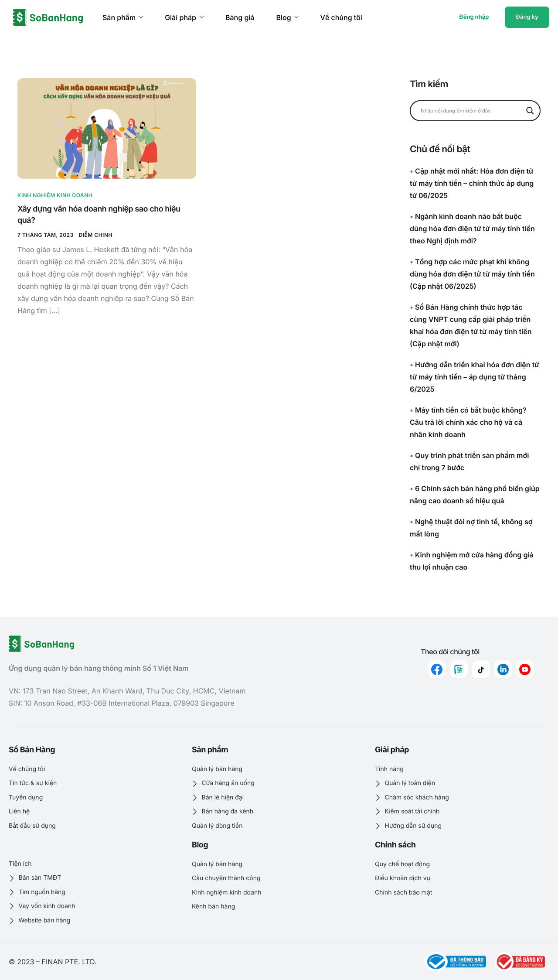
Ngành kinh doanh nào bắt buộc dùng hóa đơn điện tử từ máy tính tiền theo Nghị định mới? (472, 229)
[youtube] (525, 669)
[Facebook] (437, 669)
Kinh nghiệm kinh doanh (55, 195)
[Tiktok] (481, 669)
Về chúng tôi (341, 17)
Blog (287, 17)
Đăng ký (527, 17)
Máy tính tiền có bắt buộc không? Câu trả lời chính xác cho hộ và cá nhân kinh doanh (468, 422)
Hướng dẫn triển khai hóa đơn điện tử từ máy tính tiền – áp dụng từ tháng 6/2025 (475, 377)
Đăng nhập (474, 17)
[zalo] (459, 669)
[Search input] (471, 110)
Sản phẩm (123, 17)
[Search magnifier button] (530, 110)
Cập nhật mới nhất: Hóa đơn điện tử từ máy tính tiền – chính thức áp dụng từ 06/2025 (472, 183)
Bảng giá (240, 17)
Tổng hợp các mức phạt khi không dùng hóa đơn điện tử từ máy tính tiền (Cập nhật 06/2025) (472, 274)
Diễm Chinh (96, 235)
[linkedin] (503, 669)
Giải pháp (184, 17)
